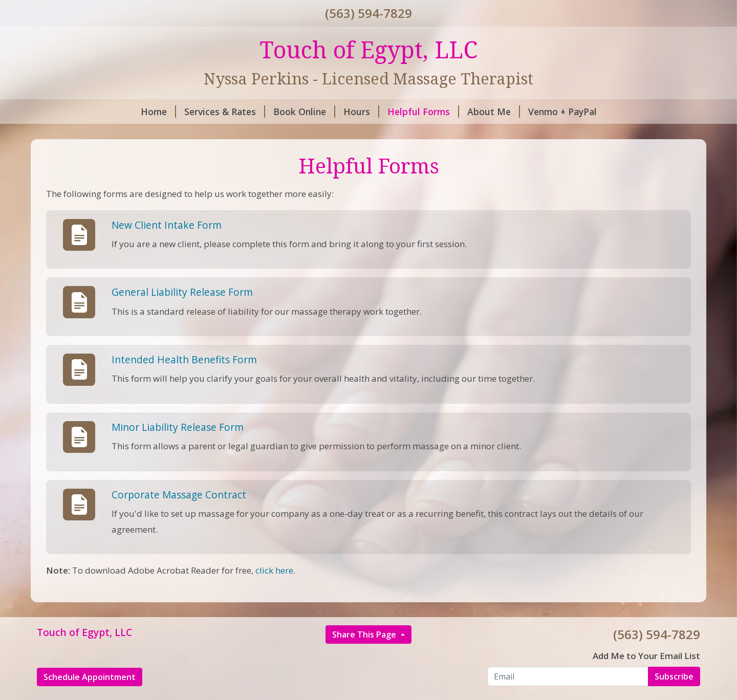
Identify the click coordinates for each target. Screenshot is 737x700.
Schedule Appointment (90, 677)
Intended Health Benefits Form (184, 359)
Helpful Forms (423, 112)
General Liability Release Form (182, 292)
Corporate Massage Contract (179, 495)
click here (274, 570)
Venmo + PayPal (562, 112)
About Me (494, 112)
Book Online (304, 112)
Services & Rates (225, 112)
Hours (361, 112)
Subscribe (674, 676)
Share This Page (365, 635)
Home (158, 112)
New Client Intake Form (167, 225)
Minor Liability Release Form (178, 427)
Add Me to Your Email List (646, 656)
